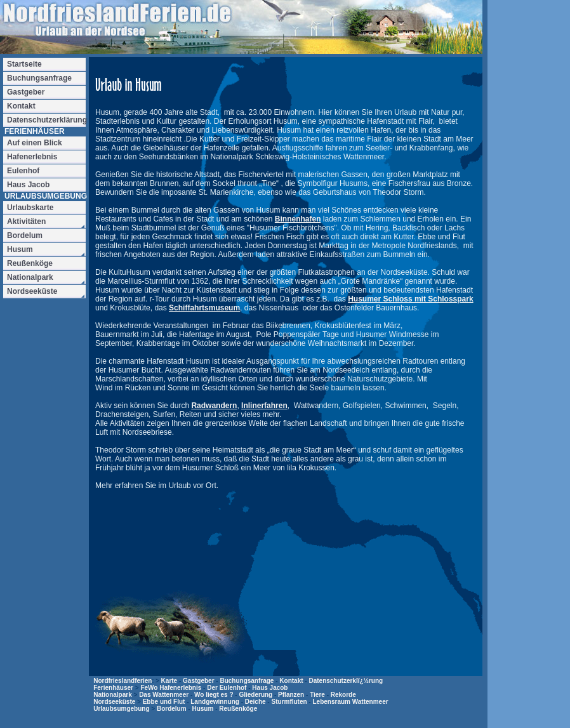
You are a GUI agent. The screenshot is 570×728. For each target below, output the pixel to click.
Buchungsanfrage (247, 681)
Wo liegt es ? (214, 695)
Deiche (255, 702)
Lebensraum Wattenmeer (350, 702)
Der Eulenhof (227, 688)
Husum (202, 709)
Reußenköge (238, 709)
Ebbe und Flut (164, 702)
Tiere (317, 695)
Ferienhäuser (113, 688)
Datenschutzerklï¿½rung (346, 681)
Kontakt (291, 681)
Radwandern (214, 406)
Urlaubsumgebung (121, 709)
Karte (169, 681)
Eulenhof (23, 171)
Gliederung (255, 695)
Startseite (24, 64)
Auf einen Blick (35, 143)
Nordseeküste (114, 702)
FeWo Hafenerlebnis (171, 688)
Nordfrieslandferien (123, 681)
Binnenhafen (298, 219)
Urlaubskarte (30, 208)
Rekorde (343, 695)
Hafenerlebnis (32, 157)
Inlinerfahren (264, 406)
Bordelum (172, 709)
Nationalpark (113, 695)
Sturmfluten (289, 702)
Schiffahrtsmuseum (204, 308)
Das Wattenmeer (164, 695)
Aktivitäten (26, 222)
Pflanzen (291, 695)
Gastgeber (198, 681)
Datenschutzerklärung (46, 120)
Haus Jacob (270, 688)
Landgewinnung (215, 702)
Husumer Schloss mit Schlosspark (410, 299)
